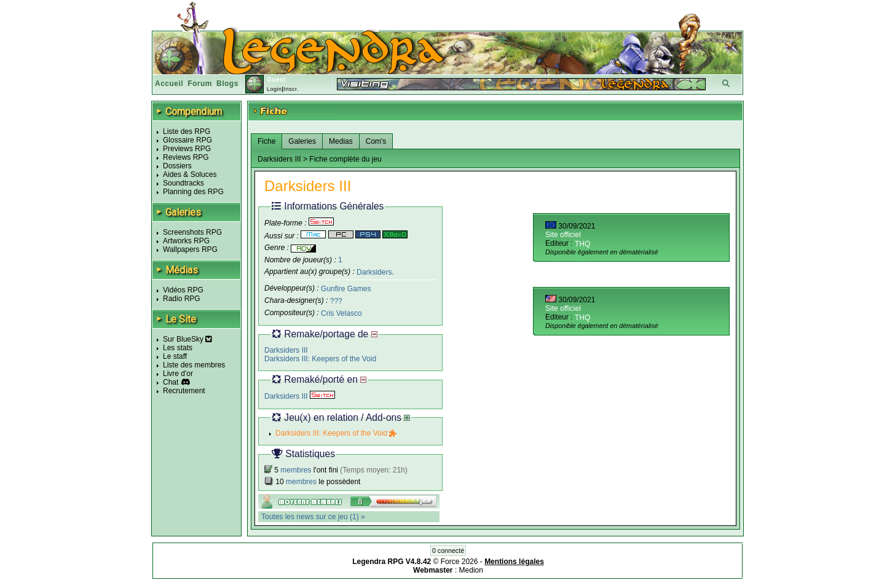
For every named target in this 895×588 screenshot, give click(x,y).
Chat (171, 382)
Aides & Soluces (190, 174)
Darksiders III (286, 350)
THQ (582, 244)
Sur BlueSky (187, 339)
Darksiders (374, 272)
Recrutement (184, 391)
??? (336, 301)
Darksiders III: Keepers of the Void (320, 359)
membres (296, 470)
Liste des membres (194, 365)
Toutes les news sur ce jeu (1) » (313, 517)
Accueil (169, 84)
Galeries (302, 141)
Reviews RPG (186, 157)
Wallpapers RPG (190, 249)
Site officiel (563, 235)
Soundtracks (183, 183)
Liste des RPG (187, 131)
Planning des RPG (193, 192)
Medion (471, 570)
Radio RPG (182, 299)
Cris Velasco (341, 313)
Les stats (178, 348)
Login (274, 89)
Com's (376, 141)
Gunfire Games (346, 289)
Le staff (175, 356)
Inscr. (291, 89)
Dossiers (177, 166)
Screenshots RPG (192, 232)
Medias (341, 141)
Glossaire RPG (187, 140)
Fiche (266, 141)
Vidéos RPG (183, 290)
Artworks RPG (186, 241)
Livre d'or (178, 374)
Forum (200, 84)
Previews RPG (187, 149)
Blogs (227, 84)
